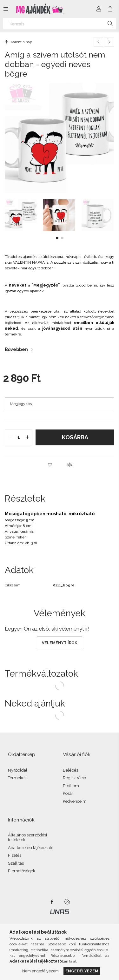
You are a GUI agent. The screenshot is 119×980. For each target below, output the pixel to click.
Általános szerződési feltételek (27, 838)
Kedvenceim (75, 801)
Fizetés (15, 855)
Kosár (68, 793)
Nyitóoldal (18, 770)
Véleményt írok (60, 643)
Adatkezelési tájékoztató (31, 848)
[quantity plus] (27, 437)
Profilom (71, 786)
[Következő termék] (109, 42)
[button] (57, 238)
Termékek (17, 778)
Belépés (70, 770)
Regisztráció (74, 778)
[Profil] (99, 9)
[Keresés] (60, 24)
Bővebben (16, 349)
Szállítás (16, 863)
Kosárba (75, 437)
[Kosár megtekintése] (110, 9)
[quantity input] (19, 437)
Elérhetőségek (22, 871)
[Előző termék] (98, 42)
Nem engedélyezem (40, 971)
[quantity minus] (10, 437)
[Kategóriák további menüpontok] (6, 9)
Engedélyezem (82, 971)
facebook (52, 902)
